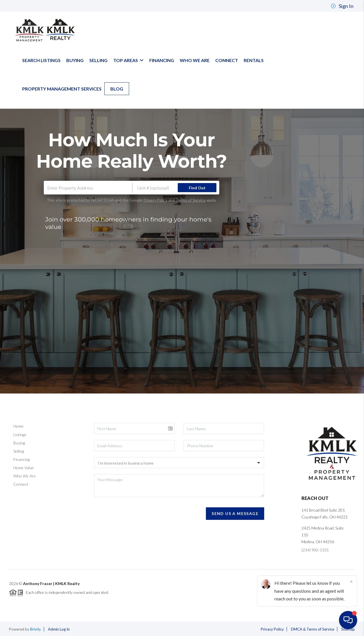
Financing (21, 459)
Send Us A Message (235, 513)
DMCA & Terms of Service (313, 629)
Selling (19, 451)
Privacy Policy (155, 200)
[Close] (351, 581)
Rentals (254, 60)
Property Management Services (62, 89)
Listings (20, 435)
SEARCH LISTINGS (41, 60)
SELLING (98, 60)
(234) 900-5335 (315, 550)
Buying (19, 443)
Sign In (342, 6)
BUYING (75, 60)
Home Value (24, 468)
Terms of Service (191, 200)
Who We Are (25, 476)
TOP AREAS (128, 60)
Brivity (36, 629)
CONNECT (227, 60)
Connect (21, 484)
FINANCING (162, 60)
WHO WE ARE (195, 60)
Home (18, 426)
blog (117, 89)
